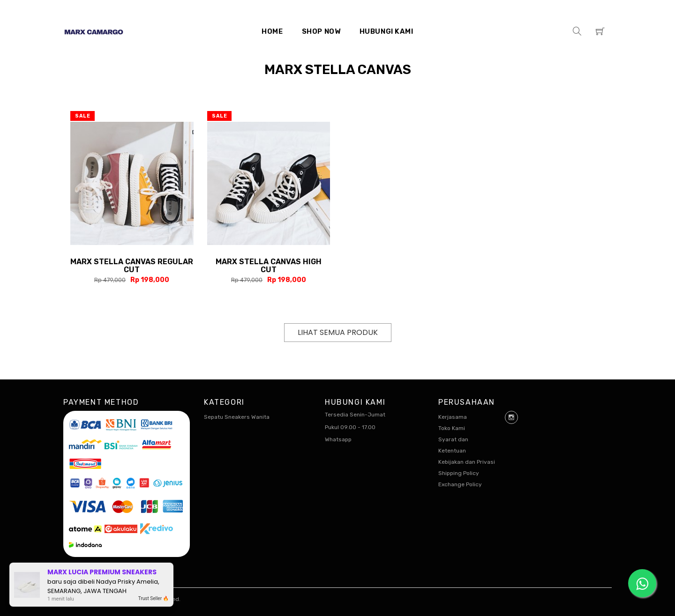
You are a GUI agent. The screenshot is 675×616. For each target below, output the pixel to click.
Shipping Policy (459, 473)
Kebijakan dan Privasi (467, 462)
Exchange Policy (460, 484)
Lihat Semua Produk (338, 332)
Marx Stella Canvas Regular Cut (132, 266)
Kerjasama (453, 417)
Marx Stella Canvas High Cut (269, 266)
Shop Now (321, 31)
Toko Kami (452, 428)
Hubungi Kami (386, 31)
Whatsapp (338, 439)
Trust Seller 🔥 (154, 598)
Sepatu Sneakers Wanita (237, 417)
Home (272, 31)
